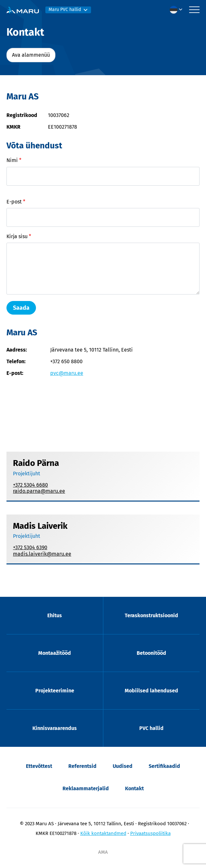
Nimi (14, 160)
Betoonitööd (151, 653)
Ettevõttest (39, 766)
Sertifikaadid (164, 766)
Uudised (123, 766)
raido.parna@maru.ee (39, 491)
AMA (103, 852)
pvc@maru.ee (67, 373)
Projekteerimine (55, 691)
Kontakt (134, 788)
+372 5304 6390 (30, 547)
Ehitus (55, 615)
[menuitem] (178, 10)
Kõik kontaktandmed (103, 833)
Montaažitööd (55, 653)
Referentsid (82, 766)
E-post (16, 202)
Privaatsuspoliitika (150, 833)
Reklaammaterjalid (86, 788)
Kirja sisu (19, 236)
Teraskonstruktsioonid (151, 615)
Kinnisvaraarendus (55, 728)
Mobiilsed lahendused (151, 691)
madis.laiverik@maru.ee (42, 554)
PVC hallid (151, 728)
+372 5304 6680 (30, 485)
